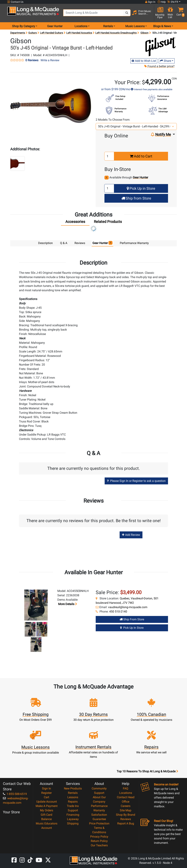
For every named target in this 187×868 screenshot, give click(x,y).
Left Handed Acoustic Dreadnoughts (116, 33)
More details (67, 604)
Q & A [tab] (64, 243)
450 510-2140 (118, 611)
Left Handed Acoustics (79, 33)
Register (46, 793)
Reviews (126, 819)
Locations (126, 793)
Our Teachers (99, 845)
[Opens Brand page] (160, 47)
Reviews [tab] (80, 243)
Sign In (46, 788)
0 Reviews (32, 60)
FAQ (126, 788)
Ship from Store (136, 198)
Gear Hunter (55, 26)
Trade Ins (73, 806)
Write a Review (50, 60)
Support (73, 810)
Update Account (47, 801)
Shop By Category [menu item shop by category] (24, 26)
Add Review (131, 535)
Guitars (33, 33)
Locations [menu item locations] (81, 26)
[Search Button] (127, 13)
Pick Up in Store (141, 188)
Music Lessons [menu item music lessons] (135, 26)
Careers (126, 806)
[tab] (75, 223)
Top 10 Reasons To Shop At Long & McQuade (147, 771)
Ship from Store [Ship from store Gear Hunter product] (132, 619)
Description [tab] (45, 243)
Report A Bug (126, 823)
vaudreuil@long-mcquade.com (128, 607)
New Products (73, 788)
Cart (46, 797)
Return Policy (99, 841)
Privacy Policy (99, 836)
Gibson (144, 33)
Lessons (73, 797)
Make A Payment (47, 806)
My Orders (47, 810)
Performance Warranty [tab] (134, 243)
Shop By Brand (126, 815)
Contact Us (15, 2)
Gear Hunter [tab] (103, 243)
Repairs (73, 801)
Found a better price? (159, 66)
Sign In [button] (150, 2)
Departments (18, 33)
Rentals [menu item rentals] (108, 26)
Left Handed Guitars (51, 33)
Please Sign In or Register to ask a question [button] (136, 481)
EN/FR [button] (173, 2)
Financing (73, 815)
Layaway (73, 819)
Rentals (73, 793)
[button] (180, 13)
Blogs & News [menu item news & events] (162, 26)
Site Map (126, 810)
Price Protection (99, 823)
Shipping (73, 823)
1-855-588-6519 (15, 794)
